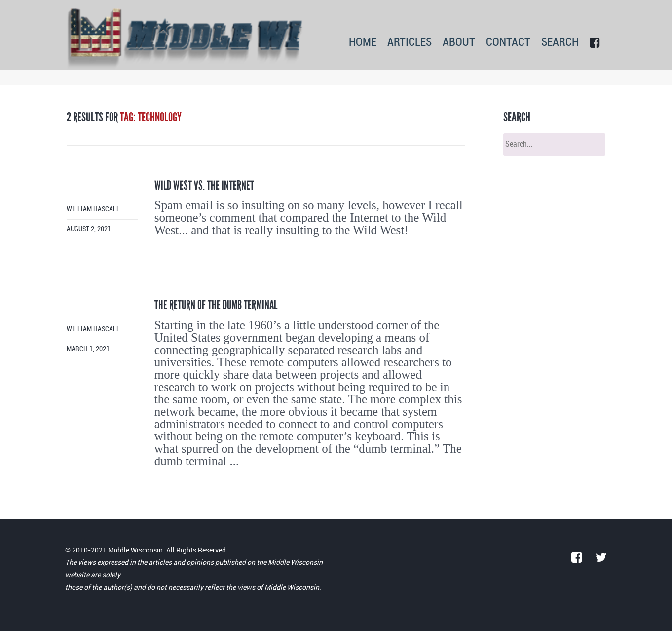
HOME (363, 43)
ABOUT (459, 43)
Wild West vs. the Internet (204, 185)
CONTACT (508, 43)
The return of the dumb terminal (216, 305)
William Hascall (93, 209)
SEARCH (560, 43)
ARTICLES (410, 43)
